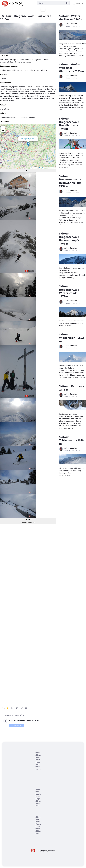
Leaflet (34, 168)
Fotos (28, 170)
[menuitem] (39, 753)
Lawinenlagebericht (28, 522)
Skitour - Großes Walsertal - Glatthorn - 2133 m (71, 68)
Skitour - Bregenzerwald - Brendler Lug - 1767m (70, 123)
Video (28, 519)
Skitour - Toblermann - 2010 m (71, 440)
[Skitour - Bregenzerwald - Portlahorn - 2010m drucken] (12, 708)
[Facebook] (17, 708)
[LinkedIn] (26, 708)
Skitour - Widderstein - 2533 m (71, 338)
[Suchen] (51, 3)
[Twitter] (22, 708)
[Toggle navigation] (43, 10)
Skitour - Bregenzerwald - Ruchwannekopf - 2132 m (71, 181)
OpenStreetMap (44, 168)
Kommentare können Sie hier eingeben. (24, 720)
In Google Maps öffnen (28, 139)
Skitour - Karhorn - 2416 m (71, 388)
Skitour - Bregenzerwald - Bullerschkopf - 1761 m (70, 238)
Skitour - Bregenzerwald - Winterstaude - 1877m (70, 291)
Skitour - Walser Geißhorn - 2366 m (71, 18)
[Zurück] (1, 16)
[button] (28, 144)
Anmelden (78, 4)
